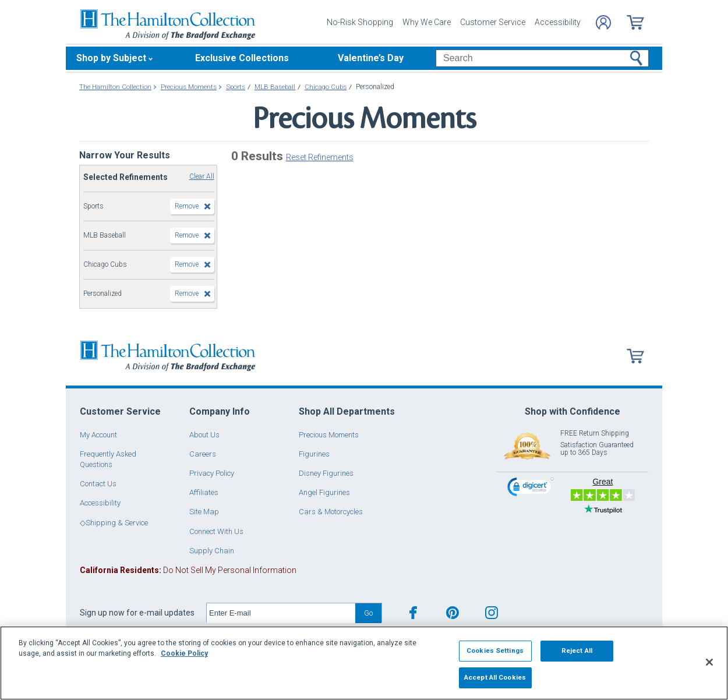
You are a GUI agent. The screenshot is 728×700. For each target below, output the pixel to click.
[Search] (542, 58)
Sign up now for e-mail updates (137, 613)
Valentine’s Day (371, 58)
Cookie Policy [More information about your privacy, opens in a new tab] (184, 653)
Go (368, 613)
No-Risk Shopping (360, 22)
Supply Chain (212, 551)
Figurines (314, 454)
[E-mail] (281, 613)
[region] (364, 663)
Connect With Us (216, 531)
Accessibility (558, 22)
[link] (531, 488)
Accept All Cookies (495, 677)
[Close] (709, 662)
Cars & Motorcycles (331, 512)
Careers (203, 454)
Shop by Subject (111, 58)
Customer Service (493, 22)
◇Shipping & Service (114, 523)
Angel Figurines (324, 492)
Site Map (204, 512)
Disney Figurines (326, 473)
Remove (187, 206)
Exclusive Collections (242, 58)
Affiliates (204, 492)
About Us (204, 435)
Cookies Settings (495, 650)
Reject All (577, 650)
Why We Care (427, 22)
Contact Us (98, 484)
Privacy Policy (212, 473)
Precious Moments (329, 435)
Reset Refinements (320, 157)
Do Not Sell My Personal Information (188, 570)
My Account (98, 435)
